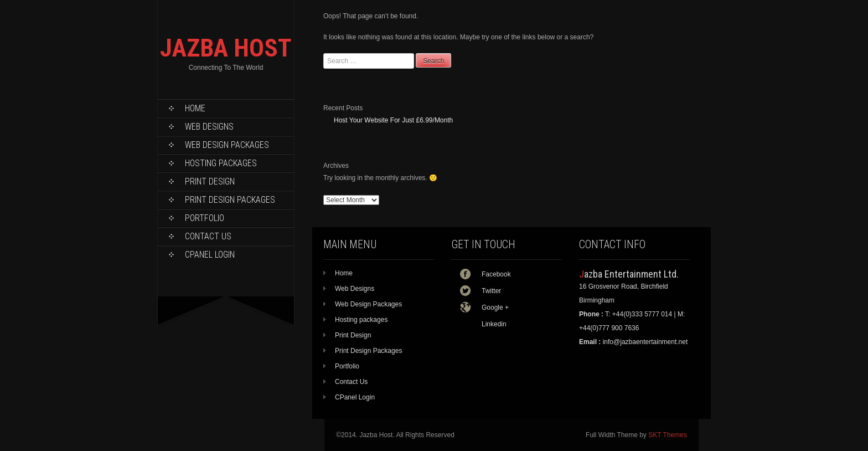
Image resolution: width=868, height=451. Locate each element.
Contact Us (208, 236)
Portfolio (205, 218)
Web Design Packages (227, 145)
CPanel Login (210, 255)
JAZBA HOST (226, 48)
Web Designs (209, 127)
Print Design (210, 181)
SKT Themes (668, 435)
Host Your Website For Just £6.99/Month (393, 120)
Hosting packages (221, 163)
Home (195, 108)
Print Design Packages (230, 200)
